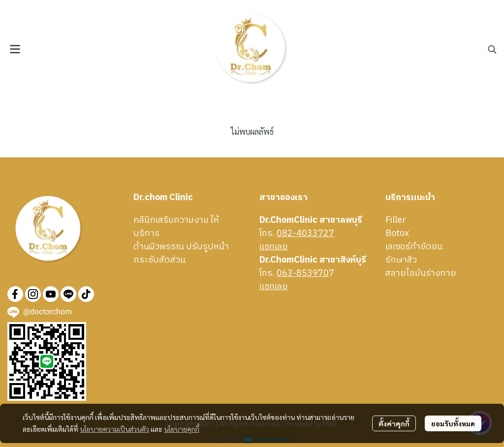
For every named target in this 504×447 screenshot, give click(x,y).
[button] (492, 49)
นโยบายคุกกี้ (182, 429)
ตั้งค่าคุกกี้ (394, 423)
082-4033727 (305, 234)
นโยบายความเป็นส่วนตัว (114, 429)
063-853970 (303, 273)
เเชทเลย (274, 247)
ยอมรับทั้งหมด (453, 423)
